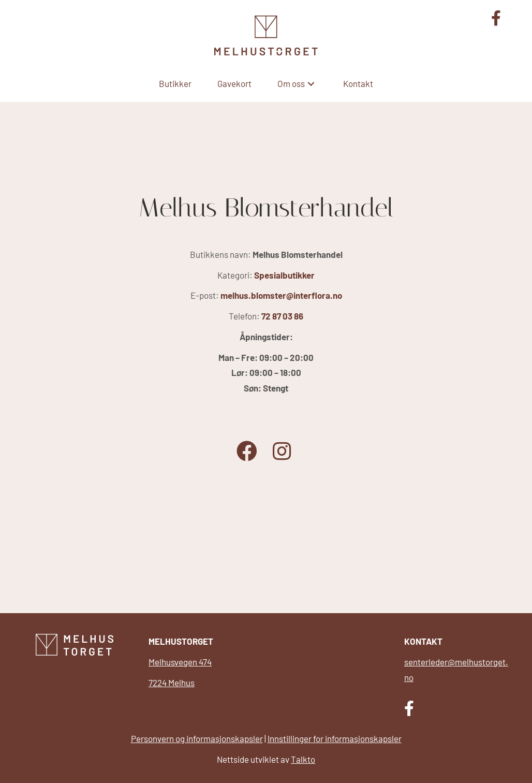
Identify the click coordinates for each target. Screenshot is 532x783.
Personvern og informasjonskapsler (197, 738)
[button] (311, 84)
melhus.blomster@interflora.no (281, 295)
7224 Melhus (172, 683)
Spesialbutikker (284, 275)
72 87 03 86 (282, 316)
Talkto (303, 759)
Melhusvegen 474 (180, 662)
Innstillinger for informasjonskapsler (335, 738)
